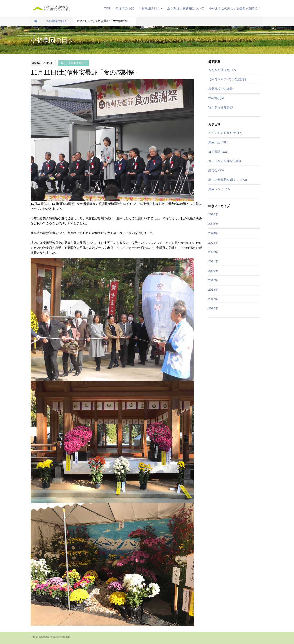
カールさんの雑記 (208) (224, 161)
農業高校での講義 (220, 89)
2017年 (213, 299)
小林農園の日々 (150, 8)
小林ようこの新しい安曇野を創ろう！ (235, 8)
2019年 (213, 280)
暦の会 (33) (216, 170)
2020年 (213, 271)
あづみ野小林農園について (186, 8)
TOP (107, 8)
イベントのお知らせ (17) (225, 133)
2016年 (213, 308)
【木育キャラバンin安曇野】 (228, 79)
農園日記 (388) (218, 142)
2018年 (213, 290)
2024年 (213, 233)
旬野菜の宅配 (125, 8)
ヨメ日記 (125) (218, 151)
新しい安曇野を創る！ (74, 63)
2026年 (213, 214)
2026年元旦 (216, 98)
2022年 (213, 252)
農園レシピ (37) (219, 189)
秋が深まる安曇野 (220, 108)
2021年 (213, 261)
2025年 (213, 224)
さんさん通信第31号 (222, 70)
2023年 (213, 243)
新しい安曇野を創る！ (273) (228, 180)
